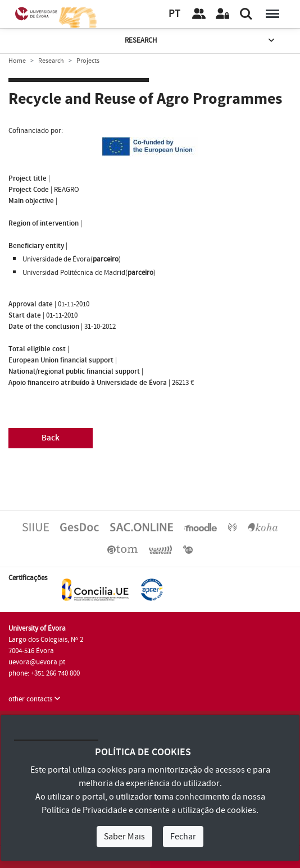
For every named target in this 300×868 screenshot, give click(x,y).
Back (51, 438)
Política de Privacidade (84, 810)
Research (201, 41)
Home (17, 61)
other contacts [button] (35, 699)
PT (174, 14)
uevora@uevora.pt (37, 662)
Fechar (183, 837)
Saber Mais (124, 837)
